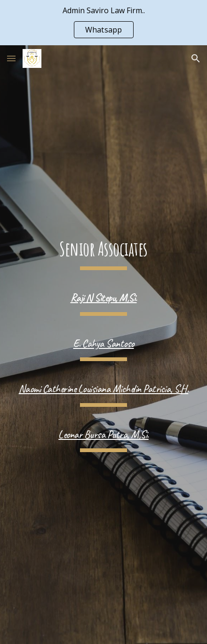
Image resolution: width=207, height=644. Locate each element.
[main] (103, 254)
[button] (11, 58)
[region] (103, 23)
